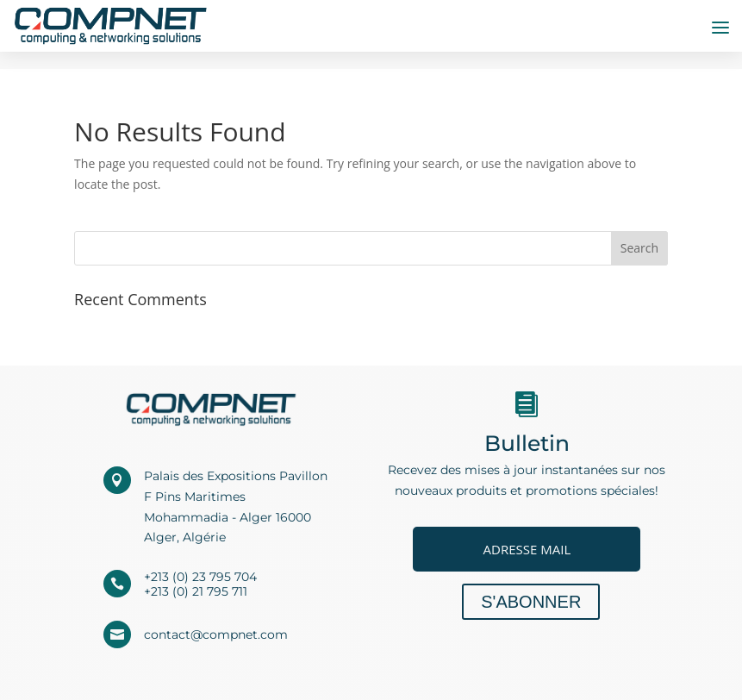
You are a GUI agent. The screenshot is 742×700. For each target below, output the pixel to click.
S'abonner (531, 602)
